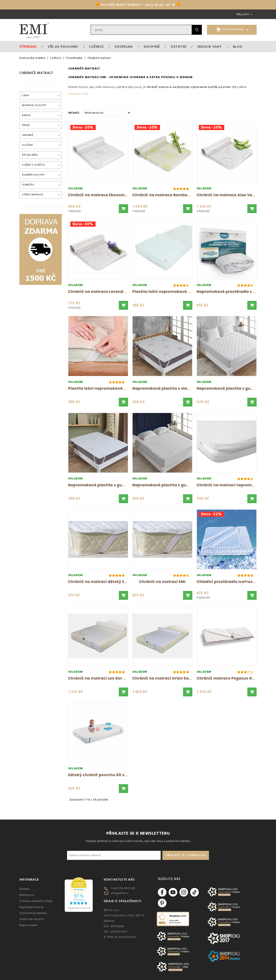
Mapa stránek (28, 925)
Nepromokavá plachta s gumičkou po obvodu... (115, 485)
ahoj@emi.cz (120, 893)
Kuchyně (152, 47)
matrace (109, 87)
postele (224, 87)
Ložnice (96, 47)
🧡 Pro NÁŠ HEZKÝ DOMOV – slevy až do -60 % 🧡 (138, 5)
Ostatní (178, 47)
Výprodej (28, 47)
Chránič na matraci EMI (162, 582)
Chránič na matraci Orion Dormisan (168, 678)
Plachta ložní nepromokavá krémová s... (108, 388)
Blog (238, 47)
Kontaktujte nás (119, 880)
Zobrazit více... (79, 94)
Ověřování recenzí (32, 919)
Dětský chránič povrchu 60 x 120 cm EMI (107, 775)
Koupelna (124, 47)
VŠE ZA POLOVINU (63, 47)
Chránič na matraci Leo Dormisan (101, 678)
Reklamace (27, 895)
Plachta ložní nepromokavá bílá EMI (168, 292)
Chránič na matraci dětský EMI (99, 582)
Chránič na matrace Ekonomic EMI (102, 195)
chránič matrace (159, 87)
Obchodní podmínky (33, 913)
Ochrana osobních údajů (36, 901)
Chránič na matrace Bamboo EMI (165, 195)
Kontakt (24, 889)
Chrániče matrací (36, 73)
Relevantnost (108, 112)
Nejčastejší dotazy (31, 907)
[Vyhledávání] (141, 30)
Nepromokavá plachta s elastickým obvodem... (179, 388)
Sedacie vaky (209, 47)
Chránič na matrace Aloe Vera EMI (230, 195)
